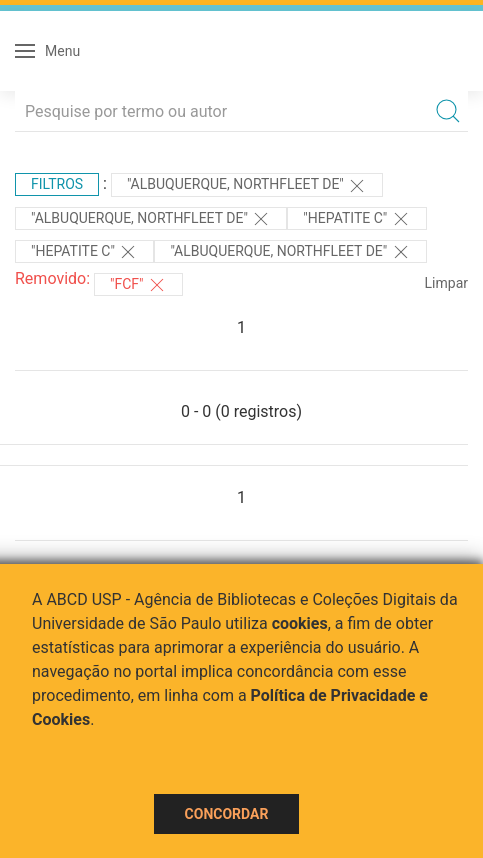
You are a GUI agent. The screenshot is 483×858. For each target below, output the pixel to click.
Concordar (227, 814)
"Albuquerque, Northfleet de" (247, 186)
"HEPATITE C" (356, 219)
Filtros (57, 184)
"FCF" (138, 285)
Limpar (446, 283)
